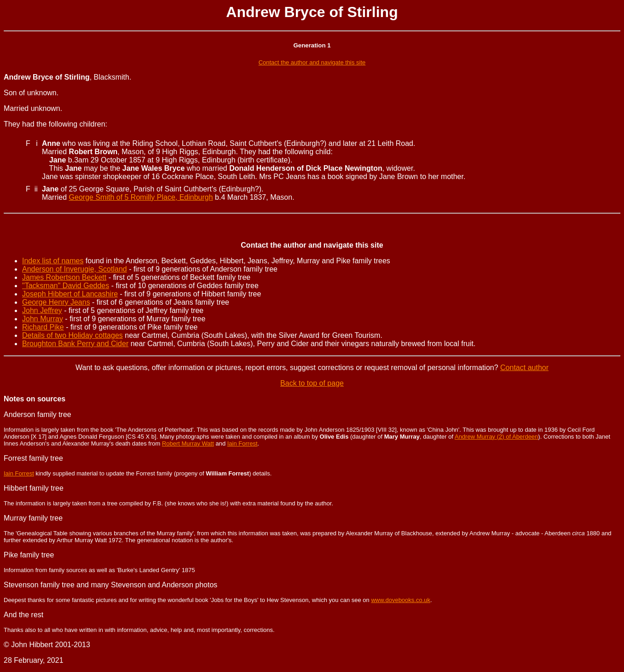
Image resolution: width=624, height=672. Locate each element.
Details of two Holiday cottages (72, 335)
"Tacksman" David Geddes (66, 286)
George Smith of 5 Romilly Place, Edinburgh (141, 197)
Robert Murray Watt (188, 443)
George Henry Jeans (56, 302)
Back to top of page (312, 383)
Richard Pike (43, 327)
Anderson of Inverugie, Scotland (75, 269)
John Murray (43, 319)
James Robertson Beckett (64, 277)
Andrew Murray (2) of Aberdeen (496, 437)
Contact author (524, 368)
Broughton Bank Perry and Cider (75, 344)
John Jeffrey (42, 310)
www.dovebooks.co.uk (401, 600)
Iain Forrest (243, 443)
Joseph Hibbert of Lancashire (70, 294)
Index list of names (53, 261)
